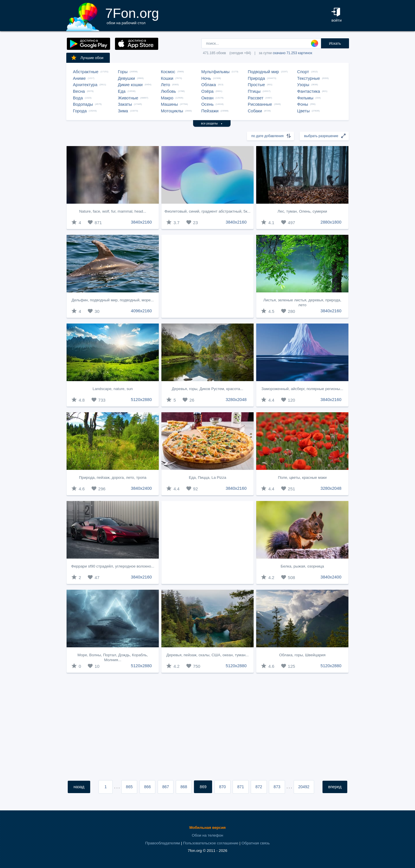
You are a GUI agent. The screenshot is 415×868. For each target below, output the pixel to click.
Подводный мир (263, 72)
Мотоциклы (172, 111)
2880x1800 (331, 222)
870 (222, 787)
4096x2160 (141, 311)
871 (240, 787)
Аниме (79, 78)
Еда (122, 91)
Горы (123, 72)
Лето (165, 85)
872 (259, 787)
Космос (168, 72)
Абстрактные (86, 72)
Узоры (303, 85)
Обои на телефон (208, 835)
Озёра (207, 91)
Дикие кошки (130, 85)
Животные (128, 98)
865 (129, 787)
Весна (79, 91)
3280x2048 (236, 400)
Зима (123, 111)
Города (80, 111)
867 (166, 787)
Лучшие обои (87, 58)
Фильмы (305, 98)
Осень (207, 104)
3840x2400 (141, 488)
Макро (167, 98)
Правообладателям (163, 843)
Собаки (255, 111)
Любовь (168, 91)
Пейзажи (210, 111)
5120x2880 (141, 400)
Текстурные (309, 78)
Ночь (206, 78)
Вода (78, 98)
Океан (207, 98)
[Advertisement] (207, 276)
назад (79, 787)
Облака (209, 85)
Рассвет (256, 98)
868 (184, 787)
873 (277, 787)
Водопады (83, 104)
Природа (256, 78)
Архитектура (85, 85)
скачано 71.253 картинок (292, 53)
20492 (304, 787)
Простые (256, 85)
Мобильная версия (207, 828)
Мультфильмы (215, 72)
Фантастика (309, 91)
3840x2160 (141, 222)
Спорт (303, 72)
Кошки (167, 78)
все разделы (212, 123)
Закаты (125, 104)
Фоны (303, 104)
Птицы (254, 91)
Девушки (126, 78)
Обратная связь (256, 843)
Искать (335, 43)
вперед (335, 787)
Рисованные (260, 104)
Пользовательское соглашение (211, 843)
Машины (169, 104)
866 (147, 787)
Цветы (303, 111)
